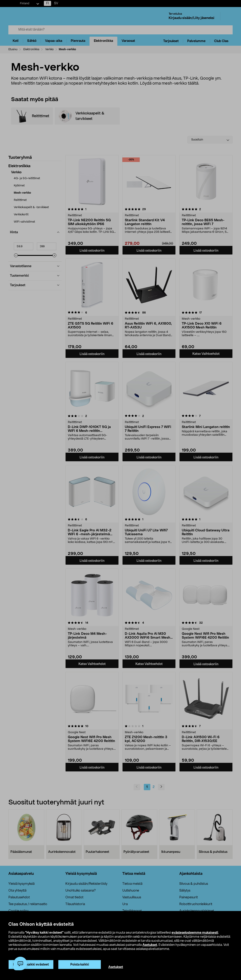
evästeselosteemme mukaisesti (195, 933)
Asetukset (150, 945)
